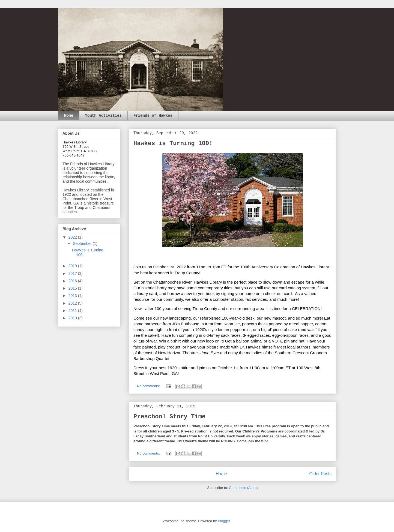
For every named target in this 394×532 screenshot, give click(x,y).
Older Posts (320, 474)
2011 (73, 311)
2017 (73, 273)
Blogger (224, 521)
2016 (73, 281)
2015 (73, 288)
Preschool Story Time (169, 417)
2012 (73, 303)
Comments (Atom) (243, 488)
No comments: (149, 386)
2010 (73, 318)
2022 (73, 237)
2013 (73, 296)
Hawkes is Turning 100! (173, 144)
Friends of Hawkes (153, 116)
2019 (73, 266)
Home (69, 116)
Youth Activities (103, 116)
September (83, 244)
